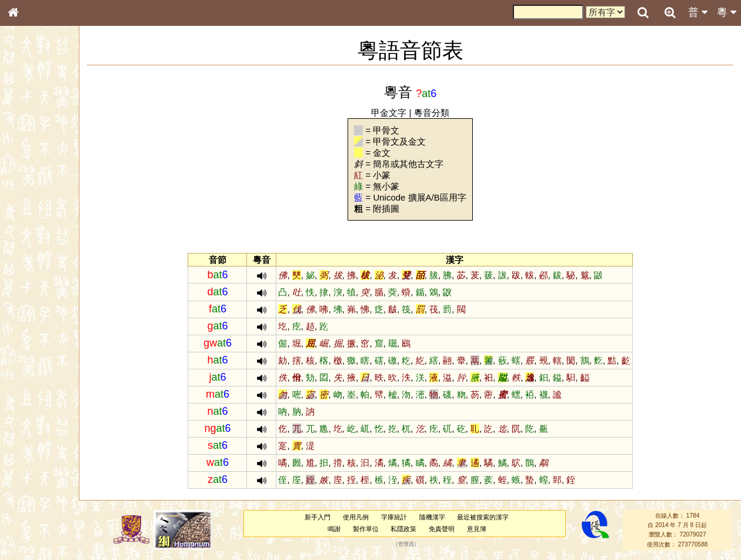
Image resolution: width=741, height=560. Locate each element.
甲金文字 (400, 113)
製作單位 (376, 529)
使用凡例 (366, 517)
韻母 (40, 309)
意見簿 (487, 529)
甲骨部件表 (32, 178)
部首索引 (29, 157)
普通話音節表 (36, 320)
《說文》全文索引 (43, 362)
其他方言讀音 (36, 331)
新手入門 (328, 517)
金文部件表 (32, 189)
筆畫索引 (29, 168)
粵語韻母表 (32, 252)
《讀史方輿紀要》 (43, 372)
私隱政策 (414, 529)
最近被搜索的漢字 (493, 517)
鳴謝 (344, 529)
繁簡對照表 (32, 394)
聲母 (24, 309)
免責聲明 (452, 529)
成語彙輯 (29, 383)
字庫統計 (404, 517)
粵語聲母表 (32, 241)
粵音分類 (443, 113)
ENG (52, 130)
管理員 (416, 544)
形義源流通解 (36, 200)
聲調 (56, 309)
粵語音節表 (32, 231)
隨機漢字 (442, 517)
